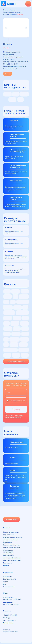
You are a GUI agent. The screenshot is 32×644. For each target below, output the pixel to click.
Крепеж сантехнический (11, 545)
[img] (11, 512)
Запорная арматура (10, 540)
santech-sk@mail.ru (11, 463)
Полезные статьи (9, 587)
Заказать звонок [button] (12, 519)
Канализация (8, 542)
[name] (16, 392)
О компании (7, 576)
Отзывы (6, 582)
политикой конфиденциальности (14, 416)
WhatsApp (7, 618)
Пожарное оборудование (12, 560)
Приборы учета (8, 555)
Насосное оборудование (12, 532)
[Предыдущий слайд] (6, 28)
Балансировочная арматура (13, 537)
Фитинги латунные (10, 14)
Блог (5, 584)
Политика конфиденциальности (10, 630)
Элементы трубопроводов (12, 12)
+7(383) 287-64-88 (12, 448)
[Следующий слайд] (26, 28)
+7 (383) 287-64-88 (10, 615)
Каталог (13, 10)
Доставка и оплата (10, 579)
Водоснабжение (9, 535)
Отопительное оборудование (8, 551)
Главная (6, 10)
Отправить (16, 409)
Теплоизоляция (8, 553)
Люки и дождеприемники (12, 547)
